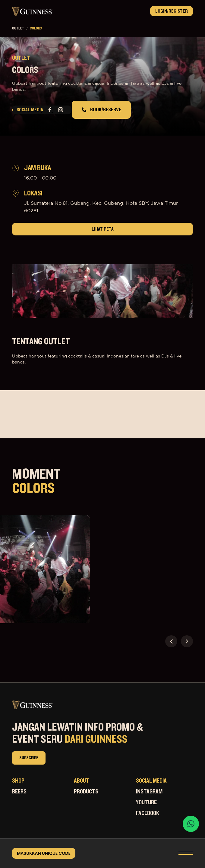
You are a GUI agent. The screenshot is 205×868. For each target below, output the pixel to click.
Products (86, 792)
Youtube (146, 802)
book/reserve (101, 110)
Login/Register (172, 11)
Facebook (148, 813)
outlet (18, 28)
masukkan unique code (44, 853)
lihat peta (103, 229)
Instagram (149, 792)
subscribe (29, 758)
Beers (19, 792)
